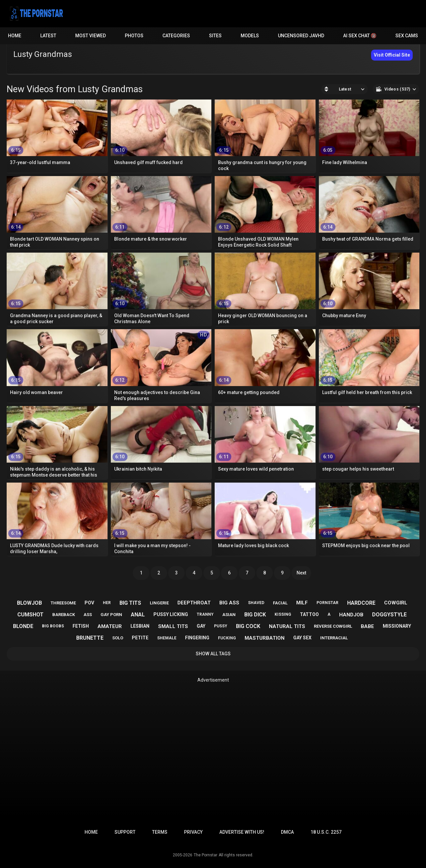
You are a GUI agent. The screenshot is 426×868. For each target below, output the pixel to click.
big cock (248, 626)
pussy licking (171, 614)
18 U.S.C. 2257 (326, 832)
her (107, 603)
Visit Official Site (392, 55)
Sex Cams (407, 36)
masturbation (265, 638)
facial (280, 603)
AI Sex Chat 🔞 (360, 36)
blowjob (29, 603)
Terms (160, 832)
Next (301, 573)
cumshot (30, 615)
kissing (283, 614)
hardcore (361, 603)
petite (140, 638)
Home (15, 36)
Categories (176, 36)
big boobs (53, 626)
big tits (130, 603)
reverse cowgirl (333, 626)
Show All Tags (213, 654)
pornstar (327, 603)
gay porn (111, 615)
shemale (167, 638)
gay (201, 626)
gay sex (302, 638)
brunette (90, 638)
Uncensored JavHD (301, 36)
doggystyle (389, 615)
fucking (227, 638)
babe (367, 626)
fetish (81, 626)
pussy (221, 626)
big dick (255, 615)
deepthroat (194, 603)
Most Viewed (91, 36)
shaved (256, 603)
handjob (351, 615)
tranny (205, 614)
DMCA (287, 832)
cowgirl (396, 603)
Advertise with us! (242, 832)
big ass (229, 603)
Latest (48, 36)
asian (229, 615)
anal (138, 615)
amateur (110, 626)
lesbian (140, 626)
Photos (134, 36)
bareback (64, 615)
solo (118, 638)
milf (302, 603)
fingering (197, 638)
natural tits (287, 626)
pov (89, 603)
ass (88, 615)
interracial (334, 638)
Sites (215, 36)
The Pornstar (206, 855)
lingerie (159, 603)
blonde (23, 626)
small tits (173, 626)
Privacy (193, 832)
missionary (397, 626)
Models (250, 36)
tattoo (309, 614)
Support (125, 832)
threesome (63, 603)
